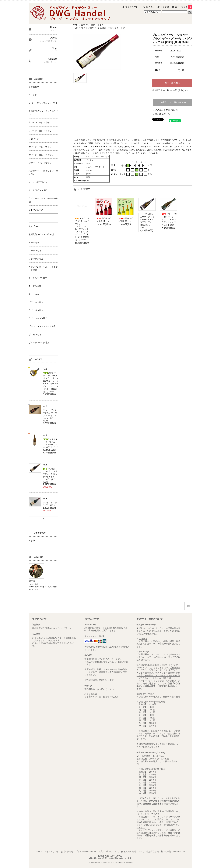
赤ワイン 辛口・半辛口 (92, 25)
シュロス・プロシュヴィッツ (111, 28)
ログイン (150, 7)
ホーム (39, 851)
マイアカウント (133, 7)
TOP (75, 25)
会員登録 (165, 7)
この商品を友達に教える (167, 110)
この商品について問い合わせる (172, 102)
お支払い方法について (109, 851)
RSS (176, 851)
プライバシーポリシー (86, 851)
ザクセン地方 (88, 28)
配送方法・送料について (133, 851)
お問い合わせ (67, 851)
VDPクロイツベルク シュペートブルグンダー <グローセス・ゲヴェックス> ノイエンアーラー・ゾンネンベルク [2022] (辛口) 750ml (82, 229)
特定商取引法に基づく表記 (159, 851)
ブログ (39, 587)
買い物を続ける (162, 114)
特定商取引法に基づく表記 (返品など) (170, 90)
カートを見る (184, 7)
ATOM (182, 851)
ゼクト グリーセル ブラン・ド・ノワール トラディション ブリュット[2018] (169, 219)
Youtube (32, 587)
